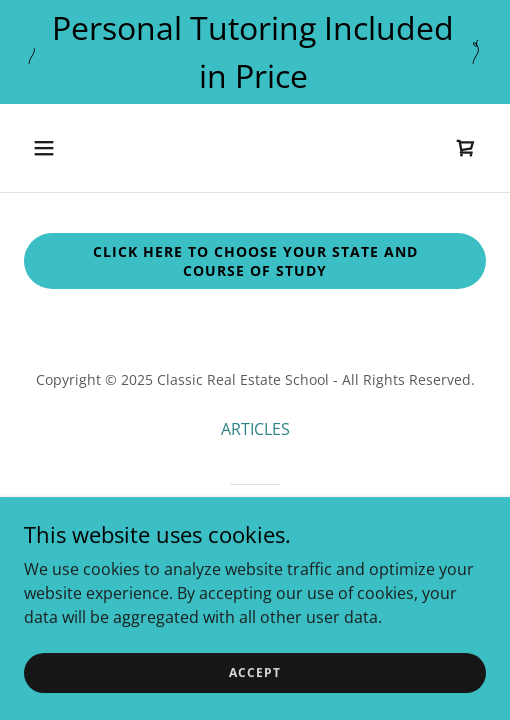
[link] (466, 148)
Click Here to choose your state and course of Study (255, 261)
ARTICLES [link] (255, 429)
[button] (77, 148)
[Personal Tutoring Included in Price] (255, 52)
